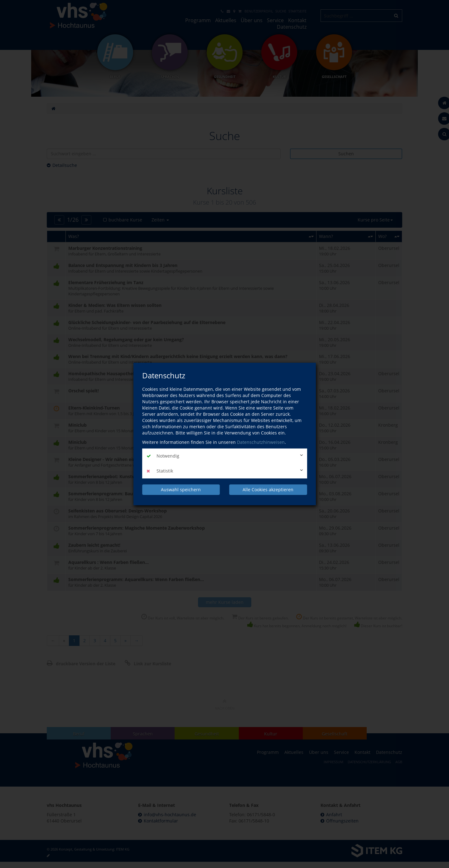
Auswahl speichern (181, 490)
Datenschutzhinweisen (261, 442)
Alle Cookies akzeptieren (268, 490)
